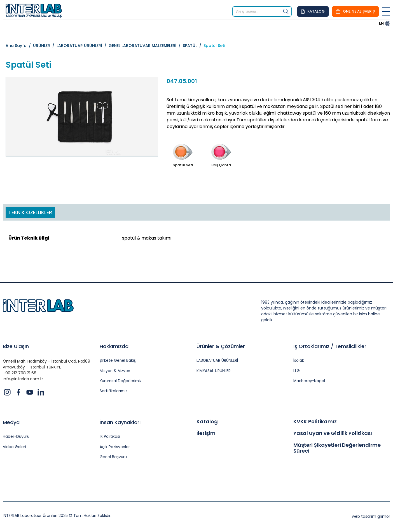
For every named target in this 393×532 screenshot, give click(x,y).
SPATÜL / (193, 46)
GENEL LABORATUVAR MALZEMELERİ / (146, 46)
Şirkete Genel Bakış (118, 361)
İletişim (206, 434)
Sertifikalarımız (114, 392)
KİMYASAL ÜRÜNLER (214, 371)
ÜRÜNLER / (45, 46)
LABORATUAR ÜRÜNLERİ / (83, 46)
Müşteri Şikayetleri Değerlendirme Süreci (337, 449)
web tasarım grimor (371, 517)
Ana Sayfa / (19, 46)
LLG (297, 371)
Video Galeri (14, 448)
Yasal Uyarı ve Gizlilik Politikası (333, 434)
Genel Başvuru (114, 458)
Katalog (207, 422)
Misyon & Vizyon (115, 371)
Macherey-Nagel (310, 381)
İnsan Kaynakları (120, 423)
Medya (11, 423)
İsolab (299, 361)
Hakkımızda (114, 346)
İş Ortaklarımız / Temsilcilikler (330, 346)
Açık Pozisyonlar (115, 448)
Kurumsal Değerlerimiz (121, 381)
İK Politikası (110, 438)
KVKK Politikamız (315, 422)
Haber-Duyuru (17, 438)
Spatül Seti (214, 46)
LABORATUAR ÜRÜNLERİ (217, 361)
